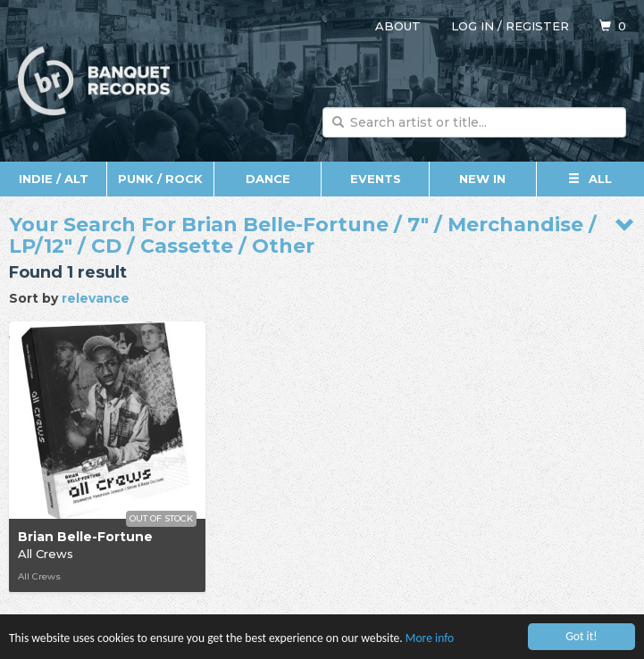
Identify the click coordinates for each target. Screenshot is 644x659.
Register (537, 26)
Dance (268, 179)
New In (482, 179)
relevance (96, 298)
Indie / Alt (54, 179)
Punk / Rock (160, 179)
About (398, 26)
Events (376, 179)
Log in (473, 26)
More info (430, 642)
